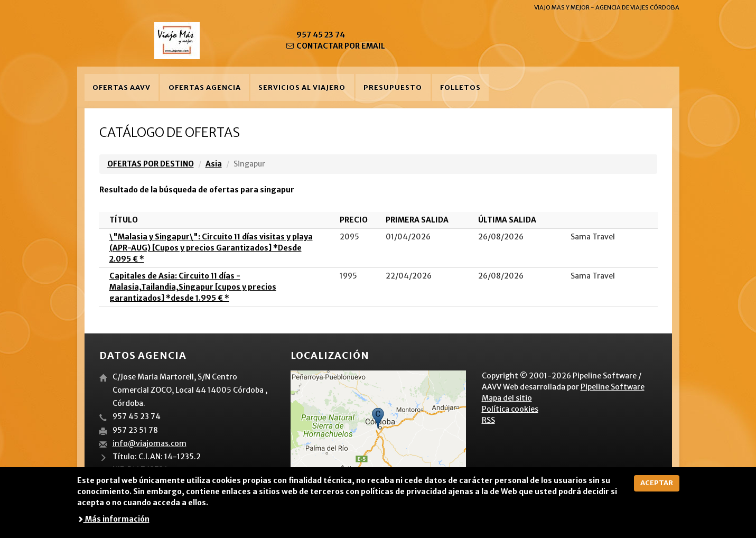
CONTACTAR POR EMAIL (335, 46)
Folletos (460, 87)
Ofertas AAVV (122, 87)
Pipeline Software (613, 387)
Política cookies (510, 409)
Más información (113, 519)
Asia (214, 164)
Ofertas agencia (205, 87)
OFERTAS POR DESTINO (151, 164)
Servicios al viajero (302, 87)
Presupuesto (393, 87)
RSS (488, 420)
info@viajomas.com (150, 443)
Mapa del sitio (507, 398)
